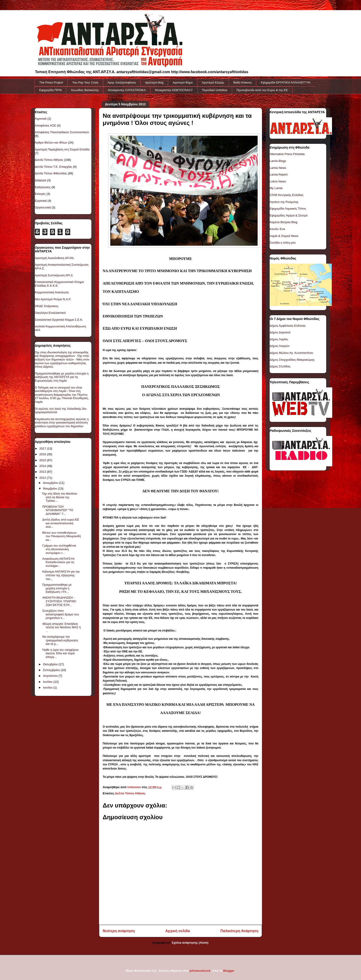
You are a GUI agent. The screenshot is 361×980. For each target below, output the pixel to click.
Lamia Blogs (278, 161)
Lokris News (278, 181)
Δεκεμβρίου (51, 483)
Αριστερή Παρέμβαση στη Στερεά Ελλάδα (62, 149)
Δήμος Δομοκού (280, 332)
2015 (43, 460)
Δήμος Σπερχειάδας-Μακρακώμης (292, 360)
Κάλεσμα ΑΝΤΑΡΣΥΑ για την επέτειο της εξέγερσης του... (61, 575)
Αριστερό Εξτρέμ (213, 82)
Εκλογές (40, 194)
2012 (43, 478)
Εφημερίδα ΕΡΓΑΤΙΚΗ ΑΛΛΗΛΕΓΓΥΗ (286, 82)
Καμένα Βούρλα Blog (284, 222)
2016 (43, 454)
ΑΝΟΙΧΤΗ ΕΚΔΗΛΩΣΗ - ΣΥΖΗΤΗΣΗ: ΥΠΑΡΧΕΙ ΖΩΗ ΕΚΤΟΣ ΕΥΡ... (59, 601)
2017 (43, 448)
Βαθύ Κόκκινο (242, 82)
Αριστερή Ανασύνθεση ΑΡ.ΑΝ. (55, 258)
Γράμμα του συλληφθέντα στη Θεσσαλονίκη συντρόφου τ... (59, 549)
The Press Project (51, 82)
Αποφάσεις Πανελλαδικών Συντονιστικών (62, 132)
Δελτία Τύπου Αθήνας (130, 793)
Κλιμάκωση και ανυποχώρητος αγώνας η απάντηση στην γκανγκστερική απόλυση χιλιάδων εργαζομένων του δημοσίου (62, 423)
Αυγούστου (51, 676)
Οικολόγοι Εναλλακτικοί (50, 313)
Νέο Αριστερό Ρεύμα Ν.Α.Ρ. (53, 299)
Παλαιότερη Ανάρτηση (239, 931)
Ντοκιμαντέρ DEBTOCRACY (174, 90)
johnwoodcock (200, 971)
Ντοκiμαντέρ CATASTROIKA (127, 90)
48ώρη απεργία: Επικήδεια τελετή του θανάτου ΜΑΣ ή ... (61, 627)
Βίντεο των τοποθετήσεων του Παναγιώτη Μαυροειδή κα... (61, 536)
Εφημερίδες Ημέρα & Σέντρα (289, 215)
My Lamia (276, 188)
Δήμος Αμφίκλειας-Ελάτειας (288, 326)
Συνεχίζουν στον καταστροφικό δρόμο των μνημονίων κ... (60, 614)
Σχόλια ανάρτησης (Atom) (190, 943)
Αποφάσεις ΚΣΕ (45, 125)
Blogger (229, 971)
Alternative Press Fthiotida (287, 154)
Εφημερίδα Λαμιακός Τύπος (288, 209)
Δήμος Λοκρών (279, 346)
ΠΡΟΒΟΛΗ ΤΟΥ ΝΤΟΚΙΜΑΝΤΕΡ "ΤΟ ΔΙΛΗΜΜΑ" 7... (58, 510)
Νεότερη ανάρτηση (119, 931)
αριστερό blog (154, 82)
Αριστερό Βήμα (183, 82)
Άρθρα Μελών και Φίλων (51, 143)
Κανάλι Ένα (277, 229)
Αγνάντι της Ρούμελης (284, 202)
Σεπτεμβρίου (52, 670)
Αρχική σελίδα (178, 931)
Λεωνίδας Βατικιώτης (85, 90)
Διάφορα (41, 180)
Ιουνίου (48, 687)
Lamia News (278, 168)
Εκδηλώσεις (43, 187)
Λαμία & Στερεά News (284, 236)
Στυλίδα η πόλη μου (283, 243)
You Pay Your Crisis (85, 82)
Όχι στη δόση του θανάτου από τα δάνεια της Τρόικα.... (60, 497)
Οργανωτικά (43, 207)
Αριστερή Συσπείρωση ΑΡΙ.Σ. (54, 275)
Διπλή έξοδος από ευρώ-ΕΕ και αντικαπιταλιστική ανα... (61, 523)
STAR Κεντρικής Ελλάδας (287, 195)
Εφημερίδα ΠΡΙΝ (51, 90)
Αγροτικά (41, 119)
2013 (43, 472)
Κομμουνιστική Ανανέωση (52, 292)
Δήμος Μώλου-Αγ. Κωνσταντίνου (291, 353)
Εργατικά (41, 201)
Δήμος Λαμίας (279, 339)
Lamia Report (279, 174)
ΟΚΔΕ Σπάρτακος (47, 306)
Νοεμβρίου (51, 489)
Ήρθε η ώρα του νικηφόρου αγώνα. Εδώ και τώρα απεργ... (60, 653)
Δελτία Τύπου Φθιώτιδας (51, 173)
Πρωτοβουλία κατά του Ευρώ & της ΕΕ (262, 90)
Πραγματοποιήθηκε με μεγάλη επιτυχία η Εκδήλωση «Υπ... (57, 588)
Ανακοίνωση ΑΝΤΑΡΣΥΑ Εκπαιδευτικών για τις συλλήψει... (58, 562)
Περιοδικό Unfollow (215, 90)
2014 (43, 466)
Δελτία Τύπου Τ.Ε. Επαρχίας (53, 167)
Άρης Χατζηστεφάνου (122, 82)
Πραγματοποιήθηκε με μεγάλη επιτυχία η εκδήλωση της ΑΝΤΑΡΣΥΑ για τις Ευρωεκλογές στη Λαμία (62, 377)
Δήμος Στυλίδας (280, 366)
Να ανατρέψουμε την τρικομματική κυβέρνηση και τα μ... (60, 640)
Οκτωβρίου (51, 664)
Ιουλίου (48, 682)
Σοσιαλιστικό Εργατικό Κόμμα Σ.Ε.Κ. (59, 320)
